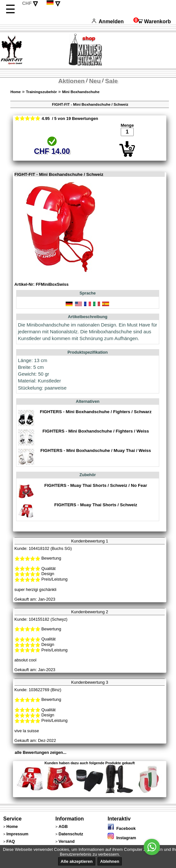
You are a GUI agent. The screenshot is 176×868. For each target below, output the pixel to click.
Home (16, 92)
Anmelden (108, 21)
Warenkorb (152, 21)
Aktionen (71, 81)
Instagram (122, 838)
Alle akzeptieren (77, 861)
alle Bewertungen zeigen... (41, 752)
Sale (111, 81)
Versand (67, 841)
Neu (95, 81)
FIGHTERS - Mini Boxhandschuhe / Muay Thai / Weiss (96, 450)
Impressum (17, 834)
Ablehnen (110, 861)
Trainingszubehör (41, 92)
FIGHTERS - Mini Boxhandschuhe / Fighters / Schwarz (96, 412)
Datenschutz (71, 834)
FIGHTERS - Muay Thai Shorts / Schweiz (96, 505)
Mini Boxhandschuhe (81, 92)
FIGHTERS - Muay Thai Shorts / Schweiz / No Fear (96, 485)
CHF (27, 3)
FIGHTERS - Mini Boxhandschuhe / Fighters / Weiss (96, 431)
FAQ (11, 841)
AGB (63, 826)
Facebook (122, 828)
